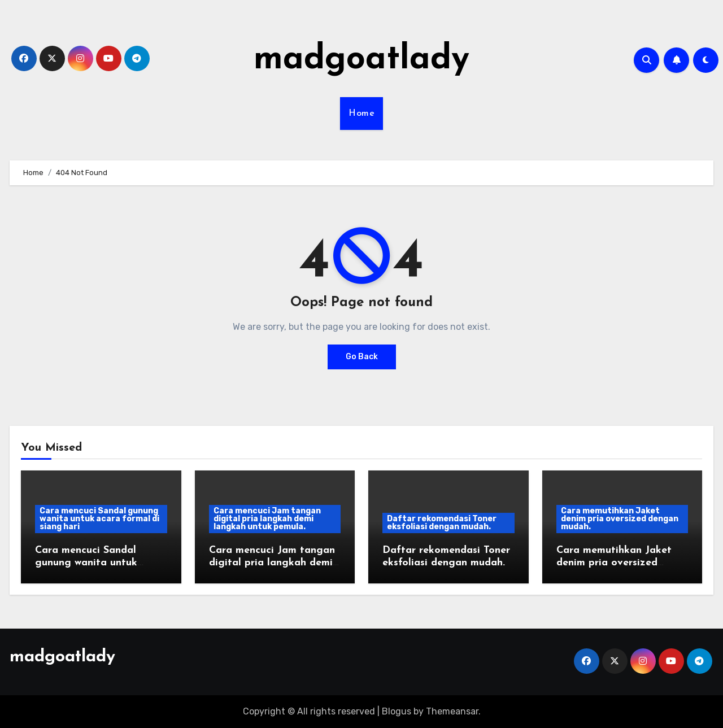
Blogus (397, 711)
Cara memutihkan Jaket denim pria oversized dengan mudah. (620, 519)
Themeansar (452, 711)
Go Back (362, 357)
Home (361, 114)
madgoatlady (361, 60)
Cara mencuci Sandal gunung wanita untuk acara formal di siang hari (99, 519)
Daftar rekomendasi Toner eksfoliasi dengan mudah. (442, 523)
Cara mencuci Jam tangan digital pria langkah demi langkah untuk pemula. (267, 519)
